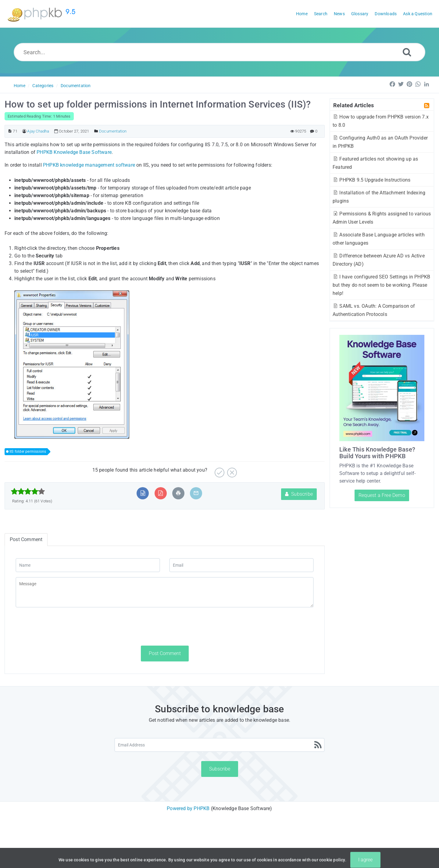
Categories (43, 86)
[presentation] (62, 626)
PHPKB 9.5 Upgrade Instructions (371, 180)
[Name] (88, 565)
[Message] (165, 592)
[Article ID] (10, 131)
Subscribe (299, 494)
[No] (231, 470)
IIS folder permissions (28, 452)
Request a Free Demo (382, 495)
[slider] (28, 491)
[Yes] (219, 470)
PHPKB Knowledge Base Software (74, 152)
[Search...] (220, 52)
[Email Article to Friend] (196, 493)
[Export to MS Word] (143, 493)
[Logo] (43, 14)
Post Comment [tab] (26, 539)
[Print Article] (178, 493)
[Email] (241, 565)
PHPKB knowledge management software (89, 165)
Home (20, 86)
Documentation (76, 86)
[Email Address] (220, 745)
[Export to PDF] (161, 493)
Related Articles (353, 105)
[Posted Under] (96, 131)
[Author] (24, 131)
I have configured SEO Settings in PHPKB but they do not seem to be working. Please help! (381, 285)
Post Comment (165, 653)
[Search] (407, 52)
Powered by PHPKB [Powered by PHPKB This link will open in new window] (188, 808)
